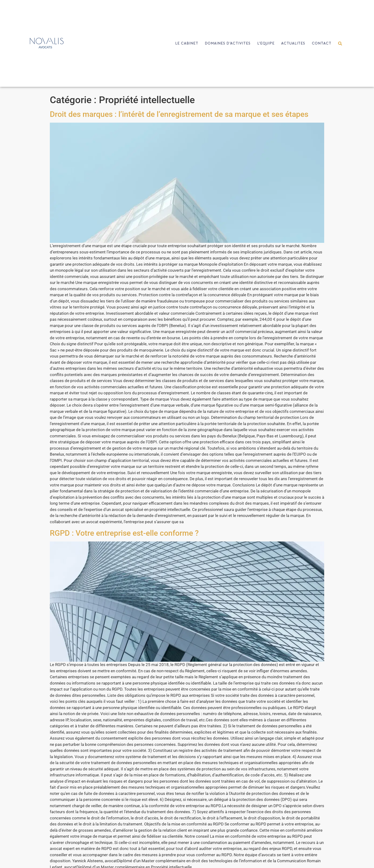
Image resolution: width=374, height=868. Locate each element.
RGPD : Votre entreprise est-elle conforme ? (124, 533)
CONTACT (322, 43)
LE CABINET (187, 43)
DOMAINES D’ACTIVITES (228, 43)
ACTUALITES (293, 43)
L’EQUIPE (266, 43)
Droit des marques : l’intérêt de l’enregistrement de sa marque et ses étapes (179, 114)
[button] (340, 43)
